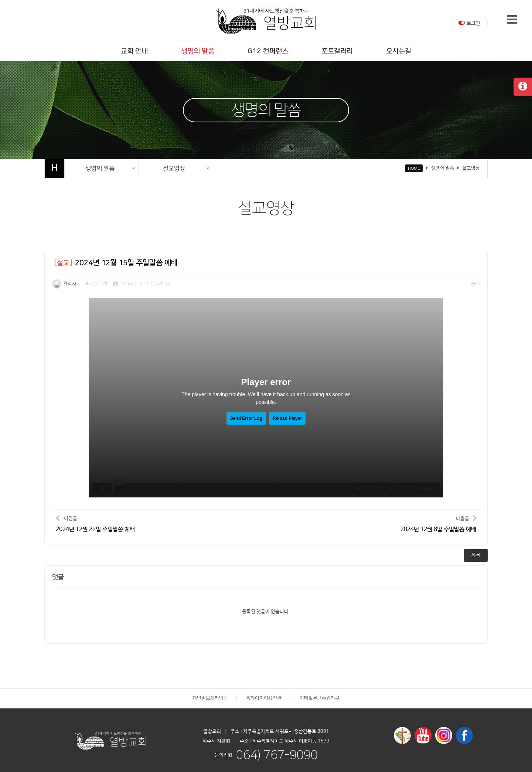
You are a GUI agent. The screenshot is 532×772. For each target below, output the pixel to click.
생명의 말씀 (198, 51)
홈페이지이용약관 (264, 698)
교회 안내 (134, 51)
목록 (476, 555)
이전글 (95, 523)
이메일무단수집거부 (320, 698)
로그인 (469, 23)
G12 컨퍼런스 (268, 51)
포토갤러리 (337, 51)
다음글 (438, 523)
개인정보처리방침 (210, 698)
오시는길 (399, 51)
